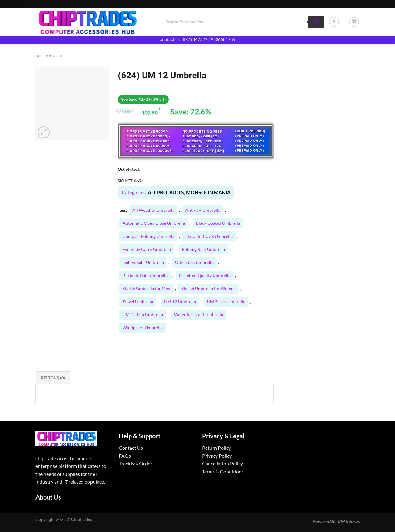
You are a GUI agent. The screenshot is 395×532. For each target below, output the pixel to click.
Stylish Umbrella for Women (209, 288)
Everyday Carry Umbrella (147, 249)
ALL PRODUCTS (49, 56)
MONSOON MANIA (208, 192)
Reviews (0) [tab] (53, 378)
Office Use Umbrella (194, 262)
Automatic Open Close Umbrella (154, 223)
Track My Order (135, 463)
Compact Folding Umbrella (148, 236)
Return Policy (216, 448)
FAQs (125, 456)
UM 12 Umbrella (180, 302)
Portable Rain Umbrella (145, 275)
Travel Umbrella (138, 302)
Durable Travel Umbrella (209, 236)
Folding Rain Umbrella (204, 249)
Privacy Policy (217, 456)
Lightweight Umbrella (143, 262)
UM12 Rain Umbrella (143, 315)
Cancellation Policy (222, 463)
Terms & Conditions (223, 471)
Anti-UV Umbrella (203, 210)
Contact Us (131, 448)
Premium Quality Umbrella (205, 275)
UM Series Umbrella (226, 302)
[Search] (316, 22)
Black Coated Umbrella (218, 223)
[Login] (334, 22)
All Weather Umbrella (153, 210)
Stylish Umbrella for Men (146, 288)
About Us (48, 497)
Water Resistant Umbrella (199, 315)
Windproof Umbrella (143, 327)
